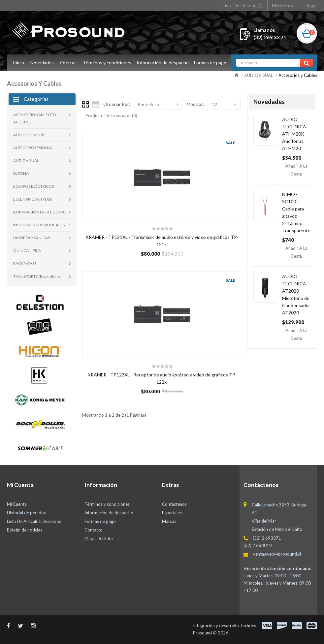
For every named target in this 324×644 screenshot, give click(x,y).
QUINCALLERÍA (27, 251)
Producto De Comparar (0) (111, 115)
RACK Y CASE (25, 263)
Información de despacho (164, 63)
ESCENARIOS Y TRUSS (32, 199)
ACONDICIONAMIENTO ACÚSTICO (35, 118)
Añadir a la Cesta (296, 170)
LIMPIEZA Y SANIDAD (32, 238)
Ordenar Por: (117, 104)
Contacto (94, 530)
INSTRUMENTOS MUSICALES (39, 225)
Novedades (42, 63)
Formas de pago (212, 63)
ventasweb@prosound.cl (277, 554)
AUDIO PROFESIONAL (33, 148)
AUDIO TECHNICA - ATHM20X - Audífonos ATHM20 (295, 134)
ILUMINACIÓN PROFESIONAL (40, 212)
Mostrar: (195, 104)
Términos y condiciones (107, 63)
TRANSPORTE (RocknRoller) (38, 276)
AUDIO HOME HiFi (30, 135)
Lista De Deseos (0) (243, 5)
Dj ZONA (21, 173)
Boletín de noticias (25, 530)
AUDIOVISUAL (259, 75)
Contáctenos (174, 504)
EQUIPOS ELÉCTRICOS (33, 186)
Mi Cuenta (283, 5)
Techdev (248, 626)
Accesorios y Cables (298, 75)
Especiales (172, 513)
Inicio (18, 63)
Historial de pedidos (26, 513)
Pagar (311, 5)
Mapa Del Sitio (99, 538)
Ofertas (68, 63)
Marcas (169, 521)
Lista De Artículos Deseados (34, 521)
